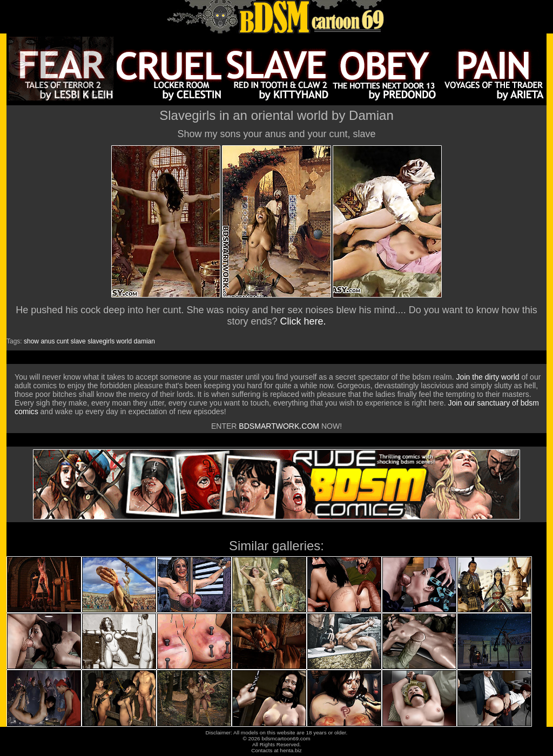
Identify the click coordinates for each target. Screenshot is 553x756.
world (124, 341)
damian (144, 341)
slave (78, 341)
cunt (63, 341)
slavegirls (101, 341)
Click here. (303, 321)
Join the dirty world (488, 377)
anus (48, 341)
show (31, 341)
